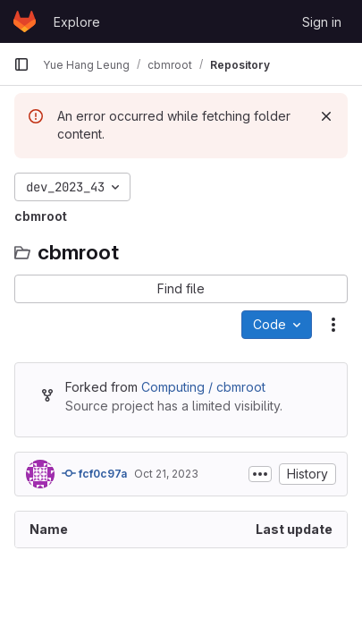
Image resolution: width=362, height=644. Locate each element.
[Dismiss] (326, 116)
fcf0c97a (94, 473)
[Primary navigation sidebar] (21, 64)
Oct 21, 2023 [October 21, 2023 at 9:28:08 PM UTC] (166, 474)
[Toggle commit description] (260, 474)
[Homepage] (25, 21)
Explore (77, 22)
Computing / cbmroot (203, 387)
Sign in (322, 22)
